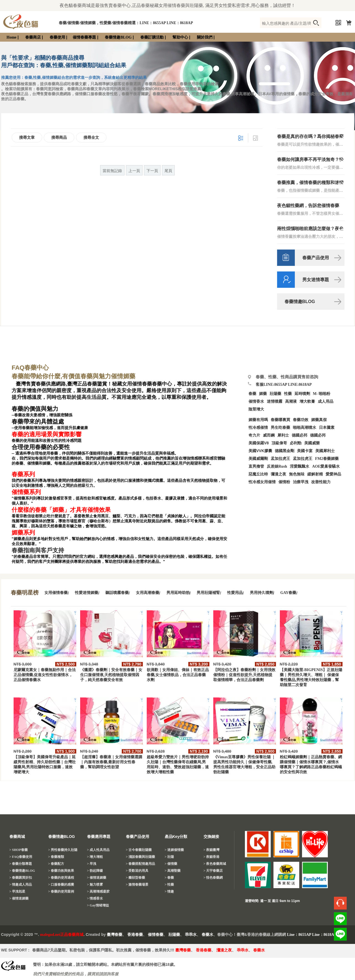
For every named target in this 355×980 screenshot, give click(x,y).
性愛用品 (235, 593)
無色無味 (297, 474)
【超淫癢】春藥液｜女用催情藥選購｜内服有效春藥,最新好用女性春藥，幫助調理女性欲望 (111, 762)
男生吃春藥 (280, 428)
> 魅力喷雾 (95, 885)
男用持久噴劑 (262, 593)
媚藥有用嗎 (258, 420)
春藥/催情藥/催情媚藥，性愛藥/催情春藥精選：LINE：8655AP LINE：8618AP (126, 23)
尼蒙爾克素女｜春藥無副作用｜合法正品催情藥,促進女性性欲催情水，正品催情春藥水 (45, 675)
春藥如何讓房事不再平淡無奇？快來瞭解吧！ (310, 160)
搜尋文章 (27, 138)
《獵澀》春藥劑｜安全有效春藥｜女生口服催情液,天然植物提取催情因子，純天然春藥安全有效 (111, 675)
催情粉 (284, 482)
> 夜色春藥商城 (215, 864)
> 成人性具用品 (98, 850)
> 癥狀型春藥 (136, 878)
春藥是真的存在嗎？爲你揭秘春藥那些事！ (310, 137)
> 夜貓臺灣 (212, 850)
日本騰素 (327, 428)
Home (12, 37)
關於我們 (205, 37)
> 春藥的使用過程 (61, 878)
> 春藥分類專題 (21, 864)
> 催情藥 (171, 864)
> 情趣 (169, 891)
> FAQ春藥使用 (21, 857)
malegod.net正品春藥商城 (62, 935)
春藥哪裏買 (280, 420)
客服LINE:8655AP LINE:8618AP (284, 385)
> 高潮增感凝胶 (98, 891)
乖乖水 (191, 935)
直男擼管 (256, 466)
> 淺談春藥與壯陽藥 (141, 857)
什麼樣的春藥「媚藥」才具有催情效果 (61, 510)
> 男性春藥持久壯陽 (63, 850)
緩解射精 (315, 474)
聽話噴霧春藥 (117, 593)
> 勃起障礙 (95, 871)
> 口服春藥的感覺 (61, 885)
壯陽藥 (275, 394)
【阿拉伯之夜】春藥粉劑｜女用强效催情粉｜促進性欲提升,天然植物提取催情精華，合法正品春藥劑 (244, 675)
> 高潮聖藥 (173, 871)
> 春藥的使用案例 (61, 891)
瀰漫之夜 (224, 950)
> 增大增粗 (95, 857)
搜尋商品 (59, 138)
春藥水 (207, 935)
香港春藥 (135, 935)
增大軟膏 (307, 401)
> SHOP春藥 (19, 850)
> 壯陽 (169, 857)
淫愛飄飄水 (300, 466)
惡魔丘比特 (258, 474)
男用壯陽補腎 (208, 593)
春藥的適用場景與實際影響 (47, 434)
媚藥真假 (319, 420)
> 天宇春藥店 (213, 871)
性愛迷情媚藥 (87, 593)
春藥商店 (33, 37)
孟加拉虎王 (303, 459)
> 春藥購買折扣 (21, 878)
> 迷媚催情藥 (174, 850)
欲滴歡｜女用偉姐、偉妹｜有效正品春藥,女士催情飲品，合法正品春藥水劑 (178, 675)
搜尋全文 (91, 138)
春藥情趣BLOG (118, 37)
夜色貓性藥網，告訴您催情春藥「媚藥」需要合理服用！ (308, 206)
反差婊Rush (277, 466)
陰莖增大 (256, 409)
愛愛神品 (333, 474)
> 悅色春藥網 (213, 878)
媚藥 (263, 394)
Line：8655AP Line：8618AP (312, 935)
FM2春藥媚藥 (327, 459)
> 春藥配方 (56, 864)
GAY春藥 (288, 593)
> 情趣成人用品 (21, 885)
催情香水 (256, 401)
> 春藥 (169, 878)
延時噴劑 (302, 394)
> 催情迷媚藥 (19, 898)
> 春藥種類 (56, 857)
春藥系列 (23, 474)
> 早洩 (92, 864)
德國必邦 (300, 435)
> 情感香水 (95, 898)
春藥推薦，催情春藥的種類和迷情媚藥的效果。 (310, 183)
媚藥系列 (23, 533)
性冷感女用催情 (262, 482)
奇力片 (254, 435)
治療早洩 (301, 482)
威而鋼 (269, 435)
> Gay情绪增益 (98, 905)
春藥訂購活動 (152, 37)
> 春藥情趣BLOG (22, 871)
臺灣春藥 (115, 935)
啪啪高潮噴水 (305, 428)
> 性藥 (169, 885)
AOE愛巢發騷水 (326, 466)
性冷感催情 (258, 428)
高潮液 (291, 401)
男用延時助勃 (178, 593)
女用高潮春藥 (148, 593)
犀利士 (283, 435)
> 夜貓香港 (212, 857)
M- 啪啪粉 (322, 394)
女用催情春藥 (56, 593)
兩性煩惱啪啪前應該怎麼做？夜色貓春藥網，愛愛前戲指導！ (310, 229)
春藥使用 (57, 37)
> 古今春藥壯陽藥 (139, 850)
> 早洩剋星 (17, 891)
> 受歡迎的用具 (137, 871)
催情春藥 (156, 935)
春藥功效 (301, 420)
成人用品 (326, 401)
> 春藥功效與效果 (61, 871)
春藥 (252, 394)
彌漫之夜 (278, 474)
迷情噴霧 (275, 401)
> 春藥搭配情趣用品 (141, 864)
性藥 (288, 394)
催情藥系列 (26, 492)
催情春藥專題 (84, 37)
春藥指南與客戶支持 (38, 550)
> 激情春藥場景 (137, 885)
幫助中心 (180, 37)
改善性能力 (321, 482)
